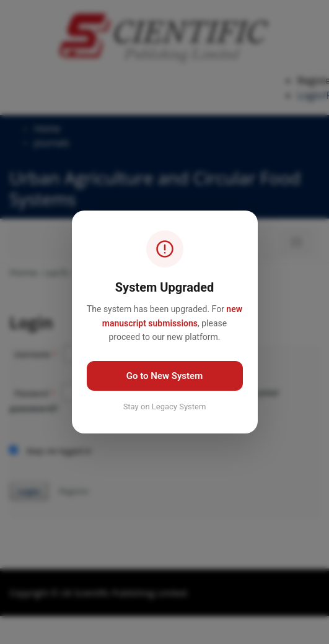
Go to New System (164, 376)
